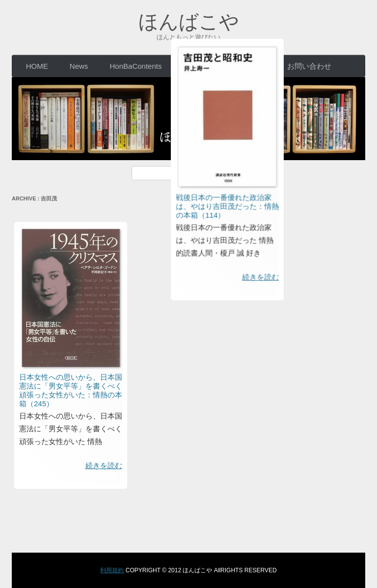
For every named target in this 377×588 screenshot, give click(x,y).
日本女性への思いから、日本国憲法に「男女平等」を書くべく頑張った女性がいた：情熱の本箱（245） (71, 390)
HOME (37, 66)
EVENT (196, 66)
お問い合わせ (309, 66)
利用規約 (112, 570)
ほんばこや (189, 22)
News (79, 66)
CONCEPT (248, 66)
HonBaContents (136, 66)
